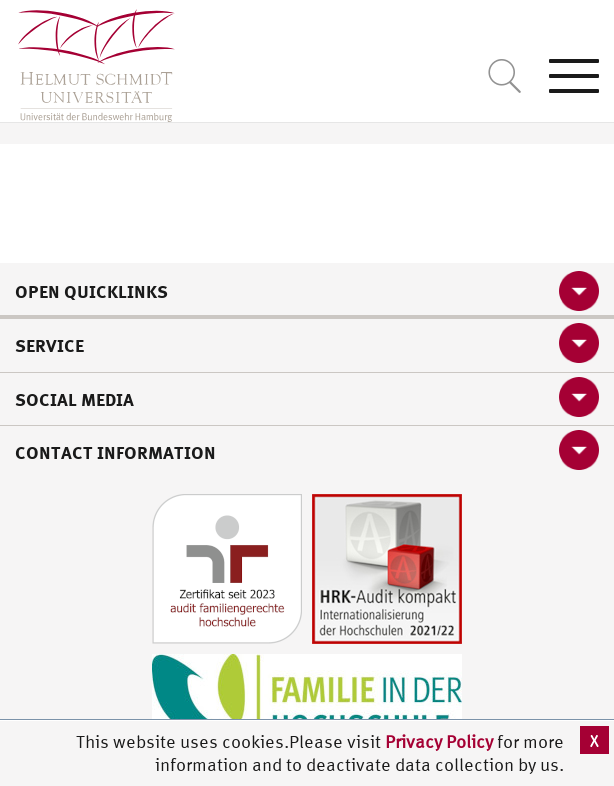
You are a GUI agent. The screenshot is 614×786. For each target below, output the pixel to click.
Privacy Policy (441, 741)
